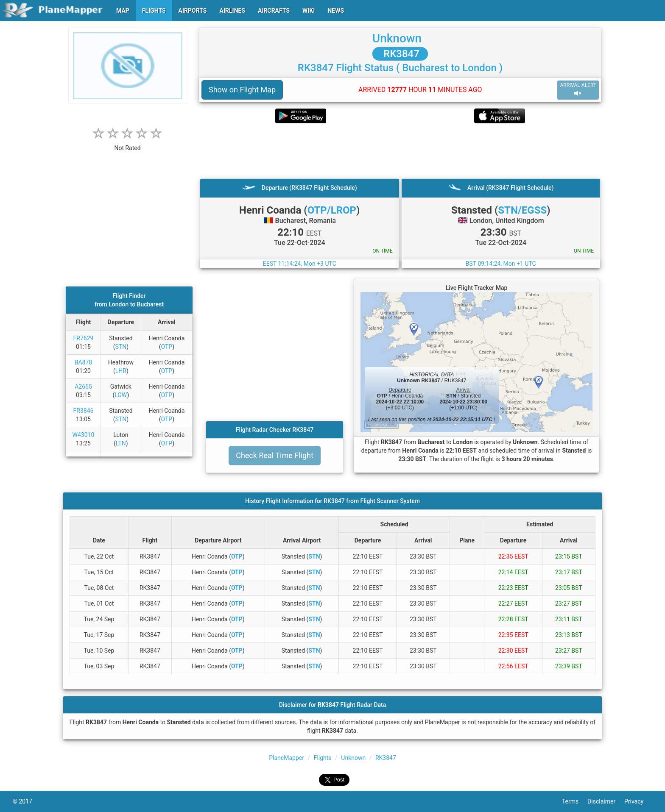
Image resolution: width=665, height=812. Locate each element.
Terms (575, 801)
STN (121, 347)
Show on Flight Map (242, 90)
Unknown (397, 38)
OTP (167, 347)
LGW (121, 395)
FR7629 (84, 338)
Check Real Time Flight (275, 455)
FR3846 (84, 411)
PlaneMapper (286, 758)
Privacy (638, 801)
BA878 (83, 362)
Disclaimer (606, 801)
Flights (323, 758)
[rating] (128, 143)
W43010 (84, 435)
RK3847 (400, 54)
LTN (121, 443)
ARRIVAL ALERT (578, 90)
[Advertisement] (400, 151)
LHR (121, 371)
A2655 (83, 387)
